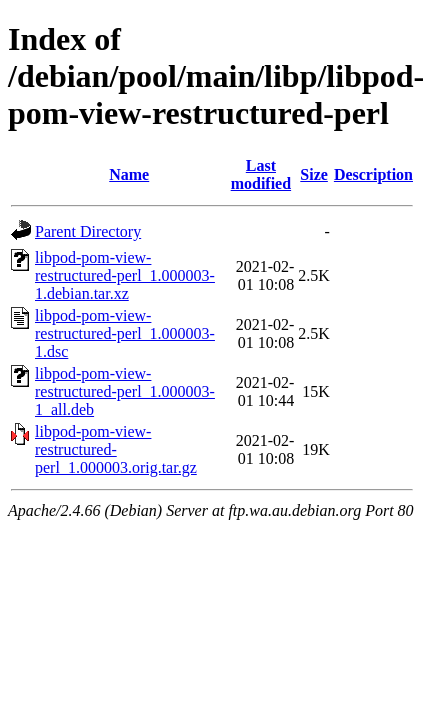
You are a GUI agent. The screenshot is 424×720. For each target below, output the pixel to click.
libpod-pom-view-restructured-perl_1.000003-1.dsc (125, 333)
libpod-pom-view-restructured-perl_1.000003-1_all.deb (125, 391)
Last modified (261, 174)
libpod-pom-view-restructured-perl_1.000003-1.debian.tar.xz (125, 275)
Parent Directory (88, 231)
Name (129, 174)
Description (373, 174)
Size (314, 174)
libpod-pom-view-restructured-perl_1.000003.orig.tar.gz (116, 449)
